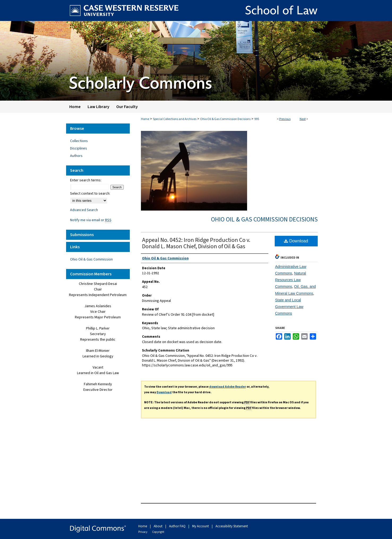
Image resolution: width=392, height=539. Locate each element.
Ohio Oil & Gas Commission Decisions (225, 119)
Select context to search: (90, 194)
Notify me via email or (91, 220)
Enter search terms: (86, 180)
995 (257, 119)
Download (296, 241)
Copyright (158, 532)
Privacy (143, 532)
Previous (285, 119)
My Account (201, 526)
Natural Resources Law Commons (291, 280)
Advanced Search (84, 210)
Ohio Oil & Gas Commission (91, 259)
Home (145, 119)
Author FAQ (178, 526)
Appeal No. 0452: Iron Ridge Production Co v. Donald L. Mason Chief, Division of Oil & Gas (196, 243)
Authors (76, 156)
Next (303, 119)
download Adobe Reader (228, 387)
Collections (79, 141)
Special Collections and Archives (175, 119)
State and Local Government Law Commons (289, 307)
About (158, 526)
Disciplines (79, 148)
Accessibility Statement (232, 526)
